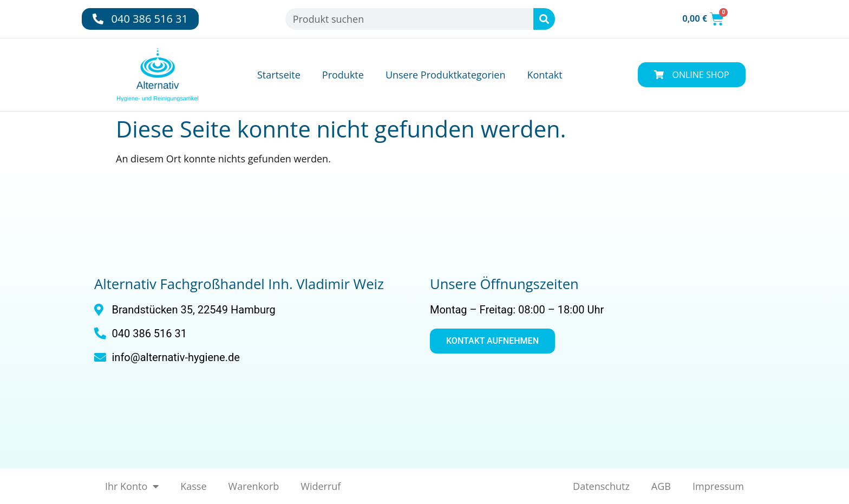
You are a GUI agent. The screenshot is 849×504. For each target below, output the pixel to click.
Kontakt (544, 75)
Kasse (193, 486)
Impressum (718, 486)
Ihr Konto (132, 486)
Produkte (343, 75)
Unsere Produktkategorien (446, 75)
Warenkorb (254, 486)
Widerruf (321, 486)
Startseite (279, 75)
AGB (661, 486)
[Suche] (544, 19)
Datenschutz (601, 486)
